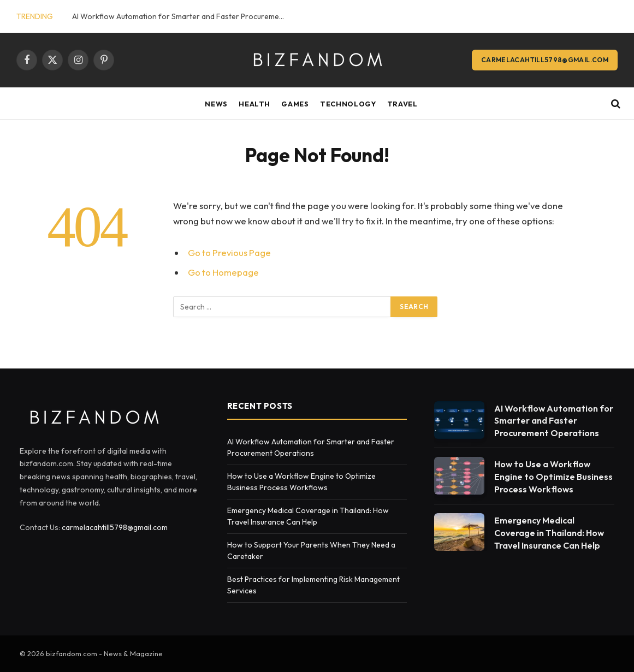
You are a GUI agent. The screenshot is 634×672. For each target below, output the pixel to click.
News (216, 104)
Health (254, 104)
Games (295, 104)
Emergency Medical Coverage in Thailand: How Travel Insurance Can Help (549, 533)
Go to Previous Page (229, 252)
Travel (402, 104)
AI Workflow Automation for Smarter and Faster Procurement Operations (181, 16)
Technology (348, 104)
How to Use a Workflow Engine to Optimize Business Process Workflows (553, 477)
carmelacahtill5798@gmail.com (545, 60)
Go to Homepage (223, 272)
